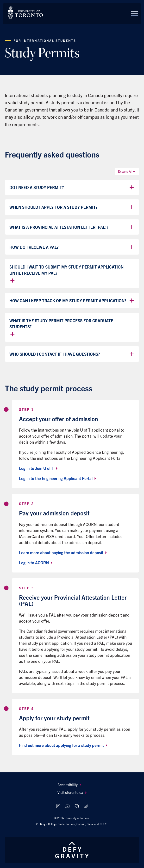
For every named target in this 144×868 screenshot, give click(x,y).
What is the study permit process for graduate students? (61, 328)
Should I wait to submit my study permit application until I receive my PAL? (66, 274)
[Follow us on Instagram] (58, 806)
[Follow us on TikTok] (77, 806)
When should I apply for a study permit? (72, 207)
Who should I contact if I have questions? (72, 354)
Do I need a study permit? (72, 187)
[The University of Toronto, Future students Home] (25, 12)
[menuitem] (72, 785)
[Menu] (134, 13)
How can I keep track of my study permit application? (72, 301)
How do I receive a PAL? (72, 247)
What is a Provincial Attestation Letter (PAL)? (72, 227)
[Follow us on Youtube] (67, 806)
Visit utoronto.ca (72, 792)
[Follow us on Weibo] (86, 806)
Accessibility (69, 785)
